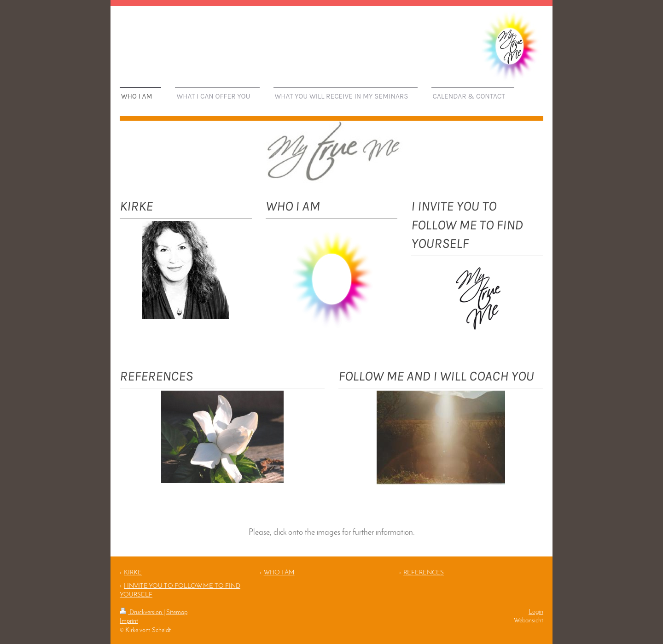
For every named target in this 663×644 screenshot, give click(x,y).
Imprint (129, 621)
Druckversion (142, 612)
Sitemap (177, 612)
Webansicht (529, 621)
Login (536, 612)
